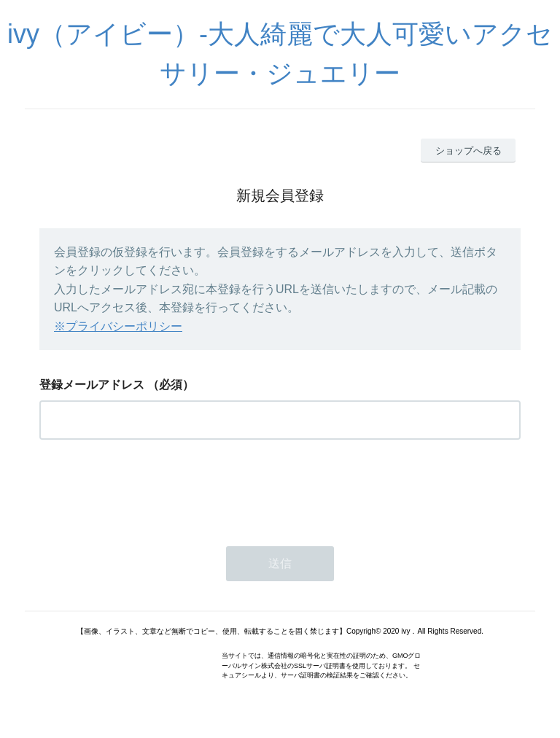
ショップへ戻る (468, 151)
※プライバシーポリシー (118, 326)
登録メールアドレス (92, 385)
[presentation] (150, 489)
